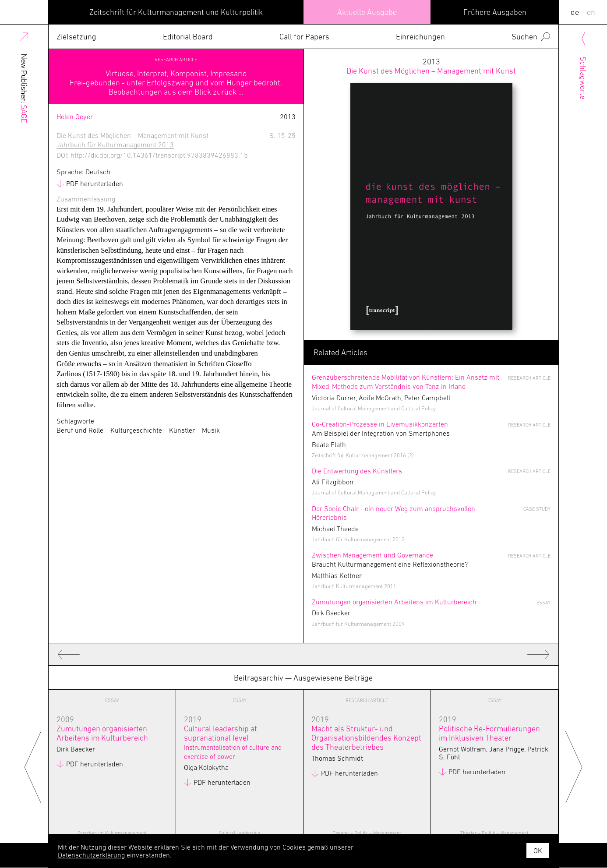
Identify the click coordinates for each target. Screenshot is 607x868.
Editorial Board (188, 37)
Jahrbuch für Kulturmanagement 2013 (115, 145)
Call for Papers (304, 37)
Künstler (182, 430)
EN (591, 12)
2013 (431, 66)
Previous (33, 766)
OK (538, 850)
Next (574, 766)
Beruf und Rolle (80, 430)
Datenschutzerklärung (91, 855)
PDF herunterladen (95, 183)
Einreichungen (420, 37)
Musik (211, 430)
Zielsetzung (76, 37)
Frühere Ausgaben (495, 12)
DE (575, 12)
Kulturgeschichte (136, 430)
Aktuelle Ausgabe (367, 12)
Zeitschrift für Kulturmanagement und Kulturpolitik (176, 12)
